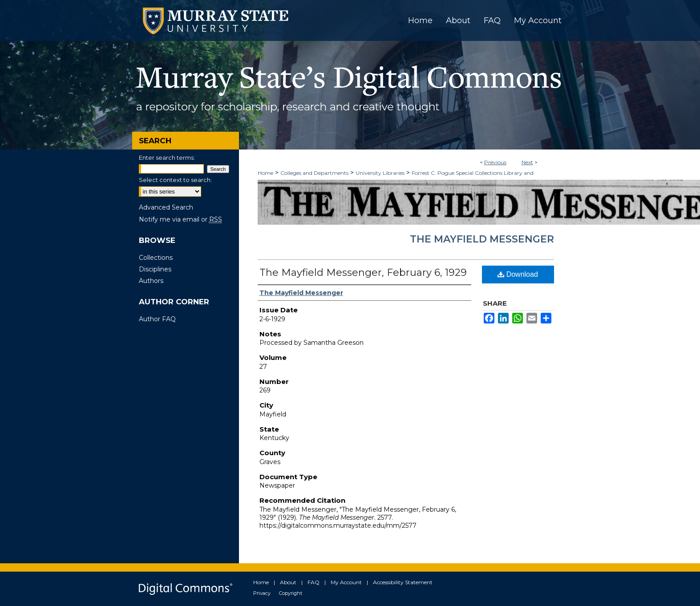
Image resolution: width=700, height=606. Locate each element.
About (288, 582)
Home (265, 173)
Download (518, 274)
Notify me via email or (180, 219)
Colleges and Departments (314, 173)
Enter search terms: (167, 158)
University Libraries (380, 173)
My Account (346, 582)
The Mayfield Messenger (482, 239)
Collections (156, 258)
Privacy (262, 593)
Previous (495, 162)
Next (527, 162)
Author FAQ (157, 319)
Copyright (291, 593)
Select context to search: (175, 180)
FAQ (314, 582)
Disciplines (155, 269)
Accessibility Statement (403, 582)
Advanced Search (166, 207)
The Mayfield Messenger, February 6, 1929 (363, 273)
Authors (151, 281)
